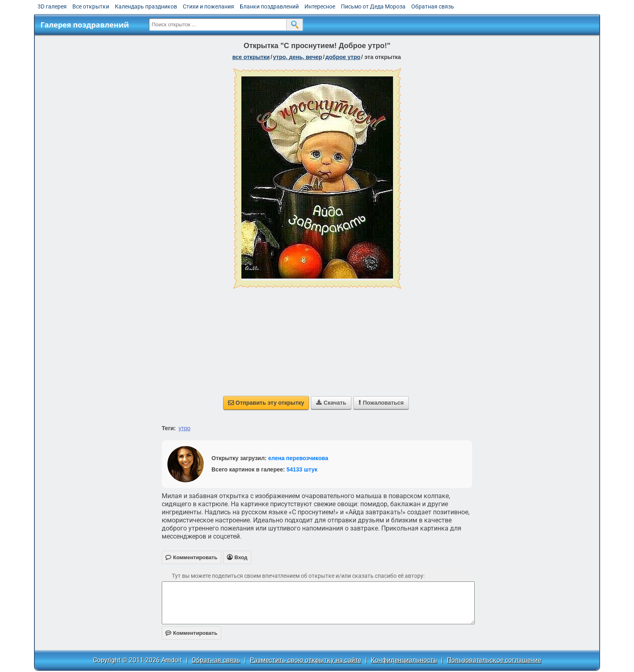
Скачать (331, 403)
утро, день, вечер (298, 57)
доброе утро (343, 57)
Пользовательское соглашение (494, 660)
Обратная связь (433, 6)
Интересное (320, 6)
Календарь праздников (146, 6)
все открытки (251, 57)
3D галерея (52, 6)
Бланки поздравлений (269, 6)
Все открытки (91, 6)
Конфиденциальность (404, 660)
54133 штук (302, 469)
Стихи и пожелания (208, 6)
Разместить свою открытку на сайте (305, 660)
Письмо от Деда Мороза (373, 6)
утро (185, 428)
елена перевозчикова (298, 458)
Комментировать (191, 633)
